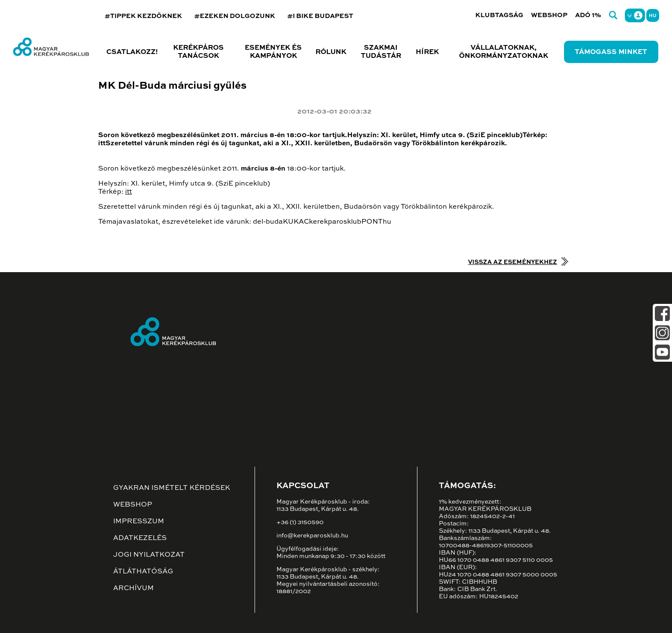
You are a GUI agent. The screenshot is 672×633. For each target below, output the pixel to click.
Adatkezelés (140, 538)
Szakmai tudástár (381, 52)
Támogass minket (611, 52)
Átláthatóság (143, 572)
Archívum (133, 588)
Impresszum (139, 522)
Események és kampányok (273, 52)
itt (129, 192)
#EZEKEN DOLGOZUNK (235, 16)
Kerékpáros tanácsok (198, 52)
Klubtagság (499, 15)
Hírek (427, 52)
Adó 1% (588, 15)
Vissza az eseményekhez (513, 262)
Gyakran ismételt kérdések (172, 488)
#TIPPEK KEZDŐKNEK (143, 16)
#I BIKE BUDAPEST (320, 16)
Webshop (549, 15)
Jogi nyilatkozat (149, 555)
